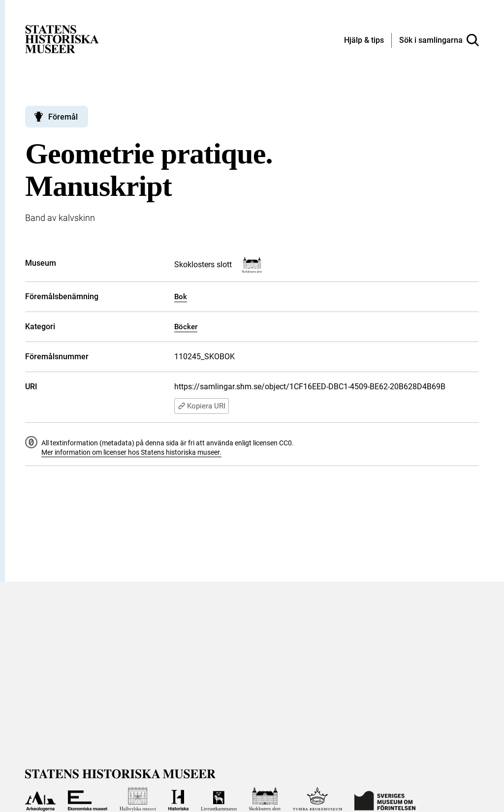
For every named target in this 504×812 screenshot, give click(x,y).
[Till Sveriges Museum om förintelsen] (385, 799)
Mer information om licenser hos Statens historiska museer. (131, 452)
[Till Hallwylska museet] (138, 799)
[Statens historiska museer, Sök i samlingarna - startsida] (62, 39)
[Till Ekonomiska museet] (88, 799)
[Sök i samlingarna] (439, 40)
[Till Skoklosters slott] (265, 799)
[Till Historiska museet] (179, 799)
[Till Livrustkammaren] (219, 799)
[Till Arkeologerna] (40, 799)
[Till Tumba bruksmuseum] (317, 799)
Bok (181, 297)
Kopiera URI (202, 406)
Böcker (186, 327)
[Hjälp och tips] (364, 41)
